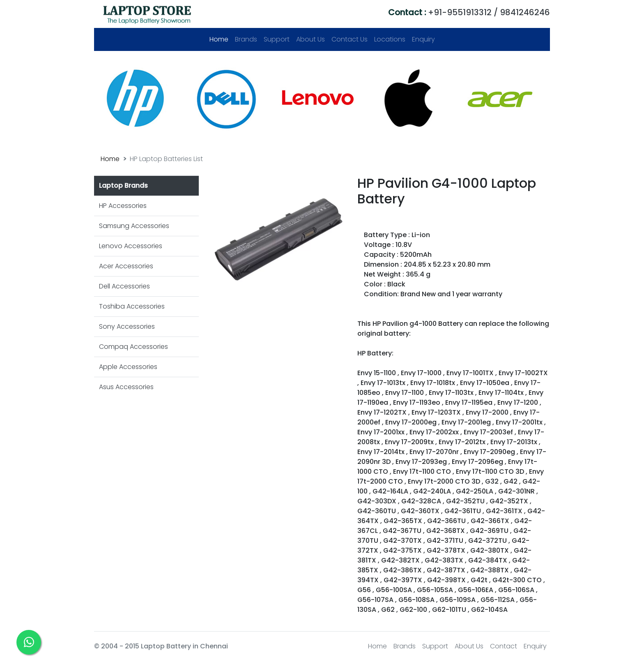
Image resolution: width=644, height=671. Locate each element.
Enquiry (423, 39)
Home (221, 39)
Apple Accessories (128, 367)
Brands (246, 39)
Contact (504, 646)
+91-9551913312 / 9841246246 (469, 12)
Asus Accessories (126, 387)
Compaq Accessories (133, 347)
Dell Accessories (124, 286)
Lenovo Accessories (131, 246)
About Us (310, 39)
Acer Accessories (126, 266)
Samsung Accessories (134, 226)
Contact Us (350, 39)
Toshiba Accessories (132, 306)
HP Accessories (123, 206)
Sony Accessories (127, 326)
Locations (390, 39)
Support (277, 39)
